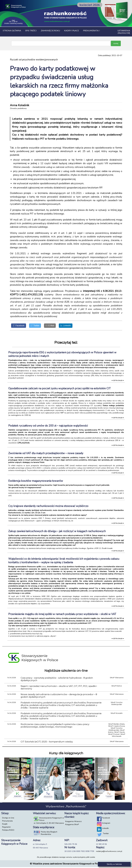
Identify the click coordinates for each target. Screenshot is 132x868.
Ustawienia (124, 30)
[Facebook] (20, 326)
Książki (5, 825)
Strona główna (12, 30)
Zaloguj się (124, 33)
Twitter (106, 834)
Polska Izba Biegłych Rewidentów (49, 834)
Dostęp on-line (8, 819)
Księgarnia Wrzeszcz (73, 822)
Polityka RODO (8, 831)
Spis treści (31, 30)
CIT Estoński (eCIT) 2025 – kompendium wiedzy (47, 743)
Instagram (106, 824)
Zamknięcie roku (50, 30)
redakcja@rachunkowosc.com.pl (109, 852)
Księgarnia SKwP (72, 825)
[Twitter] (39, 326)
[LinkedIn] (74, 326)
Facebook (106, 819)
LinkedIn (105, 829)
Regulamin (6, 828)
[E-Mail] (56, 326)
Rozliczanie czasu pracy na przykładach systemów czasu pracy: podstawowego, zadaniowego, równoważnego (55, 726)
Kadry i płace (71, 30)
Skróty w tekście (114, 864)
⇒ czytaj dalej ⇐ (118, 381)
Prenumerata (7, 822)
